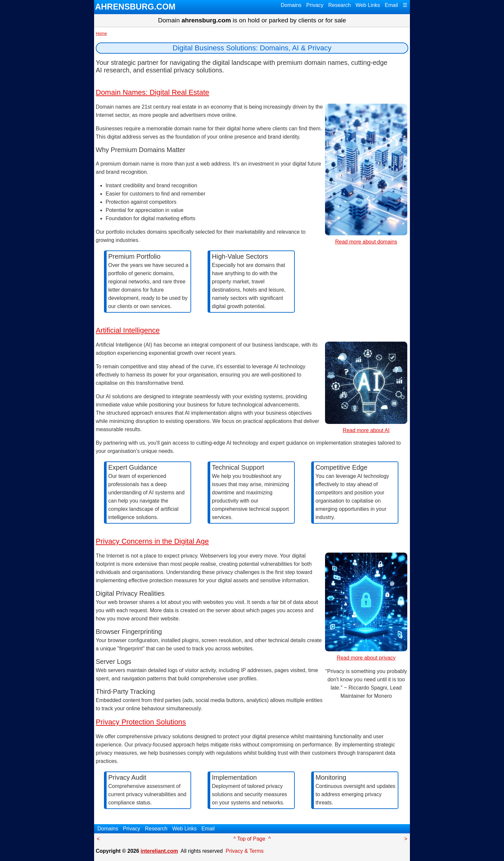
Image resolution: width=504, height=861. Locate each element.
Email (391, 5)
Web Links (368, 5)
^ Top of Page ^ (252, 839)
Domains (291, 5)
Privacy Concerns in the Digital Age (152, 541)
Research (340, 5)
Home (101, 33)
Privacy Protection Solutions (141, 722)
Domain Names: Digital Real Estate (152, 92)
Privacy (315, 5)
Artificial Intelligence (128, 330)
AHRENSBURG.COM (135, 7)
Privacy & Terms (245, 851)
